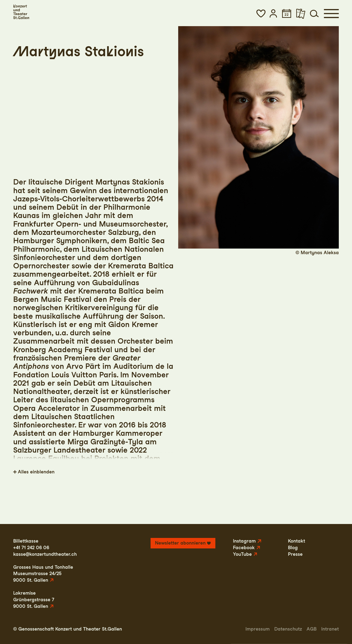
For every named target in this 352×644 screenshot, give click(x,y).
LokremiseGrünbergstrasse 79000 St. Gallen (34, 600)
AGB (312, 629)
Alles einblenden (36, 472)
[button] (261, 13)
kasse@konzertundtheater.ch (45, 554)
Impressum (258, 629)
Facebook (244, 548)
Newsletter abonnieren (180, 543)
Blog (293, 548)
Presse (295, 554)
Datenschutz (288, 629)
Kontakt (297, 541)
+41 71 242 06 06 (31, 548)
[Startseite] (21, 12)
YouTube (242, 554)
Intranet (330, 629)
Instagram (244, 541)
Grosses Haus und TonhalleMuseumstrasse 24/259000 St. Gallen (43, 574)
